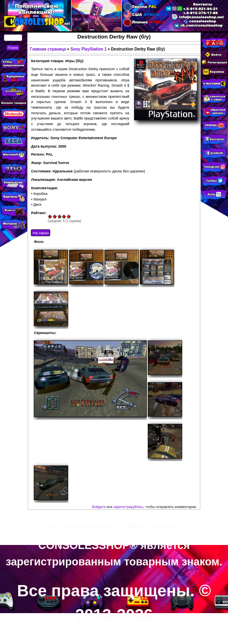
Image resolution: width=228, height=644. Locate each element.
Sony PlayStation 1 (88, 49)
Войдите (99, 507)
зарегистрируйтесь (128, 507)
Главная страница (48, 49)
